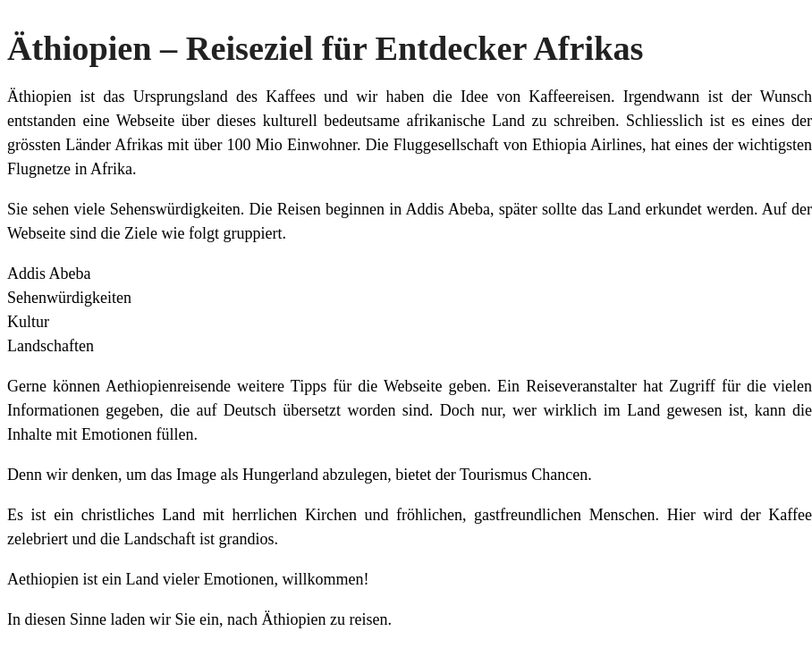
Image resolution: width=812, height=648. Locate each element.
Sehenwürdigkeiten (69, 298)
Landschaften (51, 346)
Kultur (28, 322)
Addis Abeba (49, 274)
